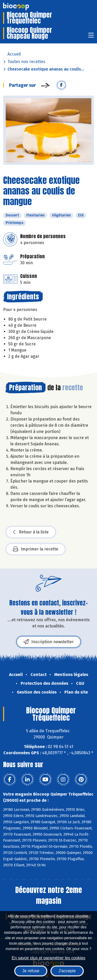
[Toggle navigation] (91, 37)
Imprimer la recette (36, 549)
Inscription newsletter (49, 642)
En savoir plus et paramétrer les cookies (48, 958)
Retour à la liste (31, 532)
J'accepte (67, 971)
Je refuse (31, 971)
